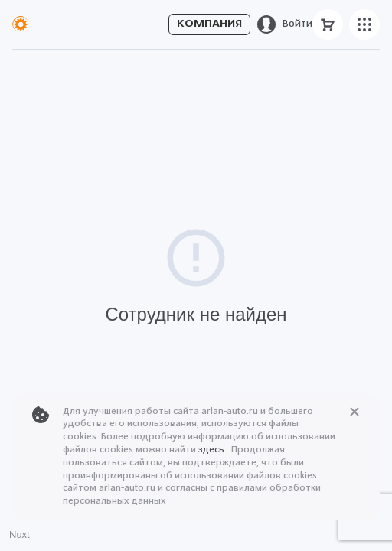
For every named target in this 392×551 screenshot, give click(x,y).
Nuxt (20, 535)
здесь (212, 450)
